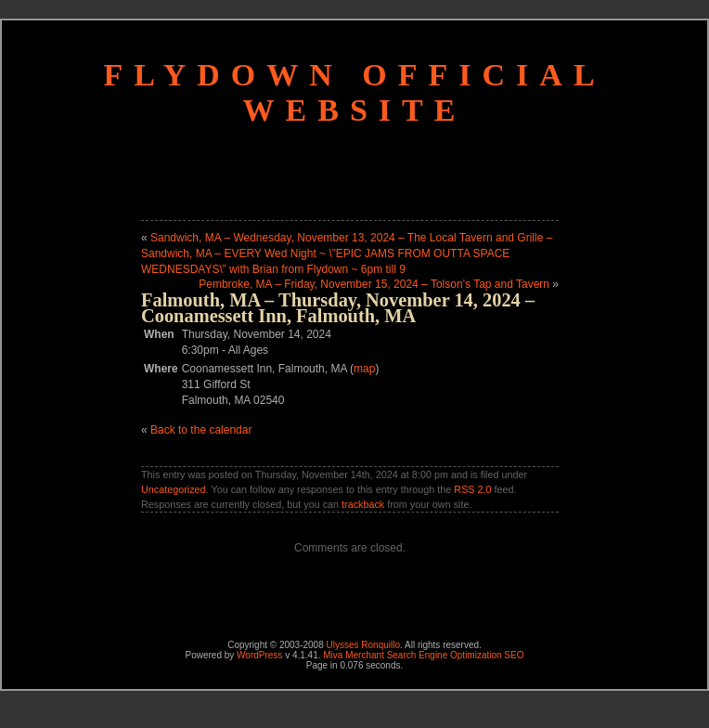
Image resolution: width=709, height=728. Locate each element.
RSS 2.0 (472, 489)
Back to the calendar (201, 430)
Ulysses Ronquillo (363, 645)
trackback (363, 504)
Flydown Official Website (354, 92)
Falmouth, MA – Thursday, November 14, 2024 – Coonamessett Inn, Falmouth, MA (338, 308)
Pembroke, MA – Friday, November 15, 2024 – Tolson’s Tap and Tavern (374, 284)
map (364, 369)
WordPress (259, 655)
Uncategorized (174, 489)
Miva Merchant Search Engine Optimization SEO (423, 655)
